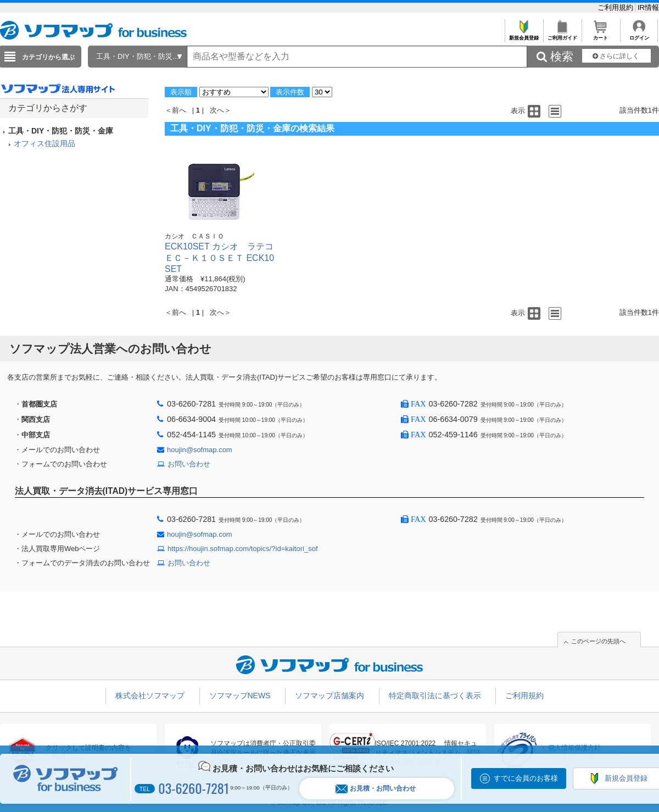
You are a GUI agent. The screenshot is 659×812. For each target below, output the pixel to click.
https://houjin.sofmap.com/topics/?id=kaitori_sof (243, 549)
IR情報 (648, 7)
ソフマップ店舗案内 (329, 696)
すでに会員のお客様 (526, 778)
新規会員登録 (524, 35)
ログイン (639, 35)
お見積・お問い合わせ (376, 789)
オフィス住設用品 (44, 143)
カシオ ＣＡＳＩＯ (194, 236)
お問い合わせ (189, 464)
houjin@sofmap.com (200, 450)
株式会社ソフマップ (150, 696)
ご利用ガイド (562, 35)
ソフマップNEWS (240, 696)
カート (601, 35)
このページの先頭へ (598, 641)
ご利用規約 (616, 7)
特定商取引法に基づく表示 (435, 696)
